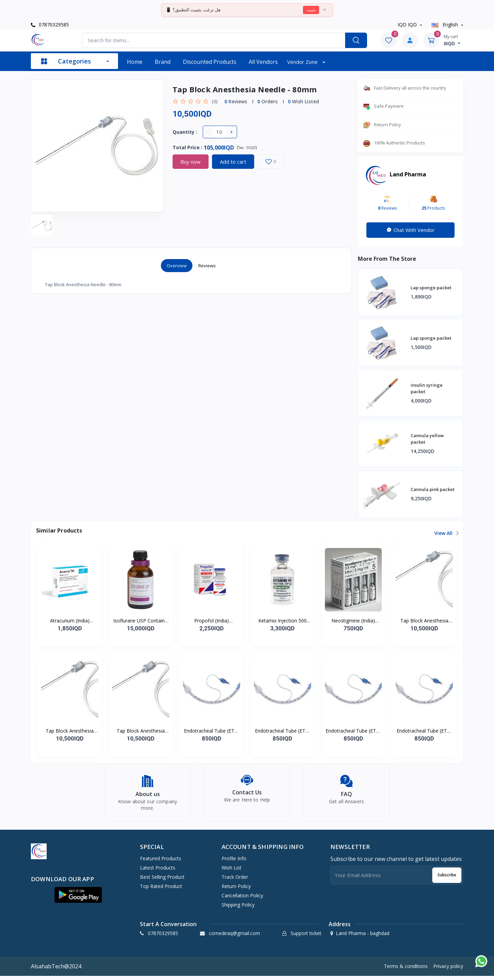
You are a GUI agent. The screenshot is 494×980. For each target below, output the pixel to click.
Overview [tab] (177, 266)
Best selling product (162, 881)
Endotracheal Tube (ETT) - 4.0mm (353, 731)
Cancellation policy (242, 899)
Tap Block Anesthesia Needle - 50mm (424, 621)
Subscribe (447, 879)
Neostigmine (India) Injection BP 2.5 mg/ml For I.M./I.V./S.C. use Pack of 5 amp (353, 621)
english (445, 25)
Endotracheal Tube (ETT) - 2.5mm (211, 731)
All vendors (263, 62)
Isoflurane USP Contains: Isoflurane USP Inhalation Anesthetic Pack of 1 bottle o (141, 621)
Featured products (161, 862)
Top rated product (161, 890)
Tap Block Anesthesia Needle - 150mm (141, 731)
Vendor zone (303, 62)
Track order (235, 881)
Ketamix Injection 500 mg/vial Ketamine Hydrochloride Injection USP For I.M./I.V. (282, 621)
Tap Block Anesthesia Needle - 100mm (70, 731)
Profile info (234, 862)
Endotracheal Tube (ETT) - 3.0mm (283, 731)
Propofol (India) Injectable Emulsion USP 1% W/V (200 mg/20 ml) (211, 621)
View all (446, 533)
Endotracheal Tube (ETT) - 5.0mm (424, 731)
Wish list (232, 871)
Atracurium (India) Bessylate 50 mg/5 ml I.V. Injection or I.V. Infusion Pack (70, 621)
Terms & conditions (406, 970)
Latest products (158, 871)
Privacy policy (448, 970)
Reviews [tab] (207, 266)
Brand (163, 62)
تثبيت (311, 10)
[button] (78, 899)
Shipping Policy (238, 908)
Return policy (236, 890)
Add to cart (233, 162)
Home (135, 62)
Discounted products (210, 62)
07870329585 (50, 25)
